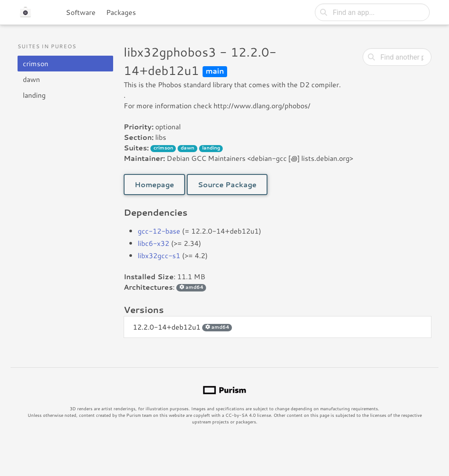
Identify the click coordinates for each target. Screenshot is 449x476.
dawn (31, 79)
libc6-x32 (153, 243)
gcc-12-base (159, 231)
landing (34, 95)
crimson (36, 63)
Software (81, 12)
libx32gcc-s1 (159, 255)
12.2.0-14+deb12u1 (182, 327)
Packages (121, 12)
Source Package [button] (227, 184)
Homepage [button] (154, 184)
